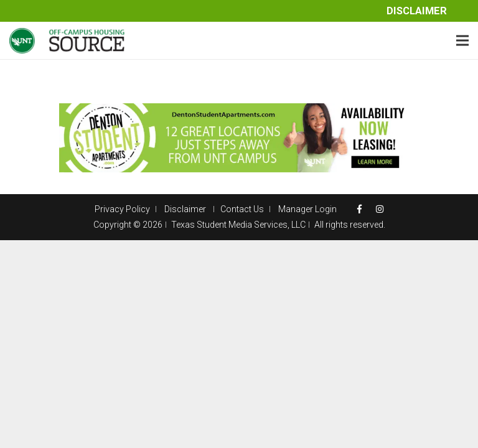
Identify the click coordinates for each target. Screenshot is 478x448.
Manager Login (307, 209)
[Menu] (462, 40)
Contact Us (242, 209)
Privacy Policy (122, 209)
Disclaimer (417, 11)
